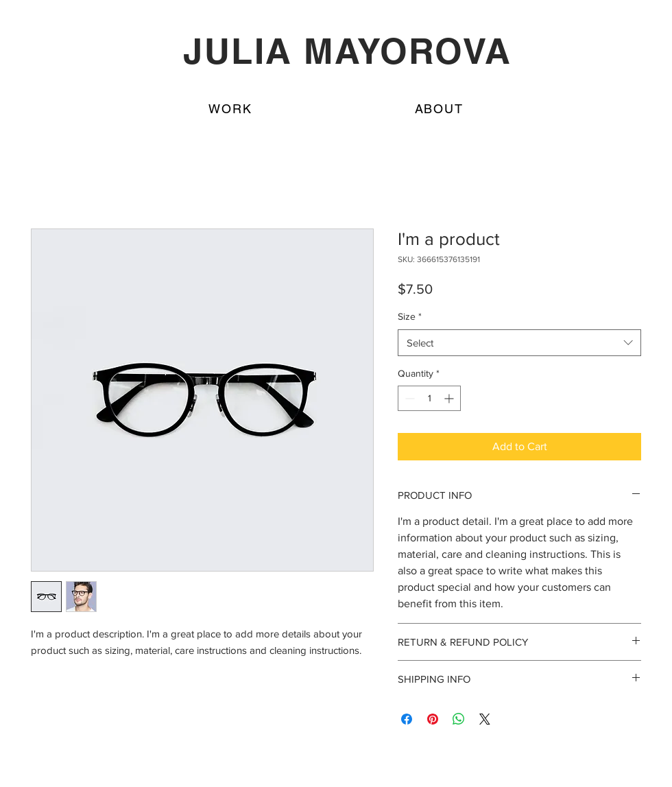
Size (410, 316)
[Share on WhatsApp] (459, 719)
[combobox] (519, 343)
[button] (439, 109)
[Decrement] (408, 398)
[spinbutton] (429, 398)
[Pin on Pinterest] (433, 719)
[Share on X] (485, 719)
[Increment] (450, 398)
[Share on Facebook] (407, 719)
